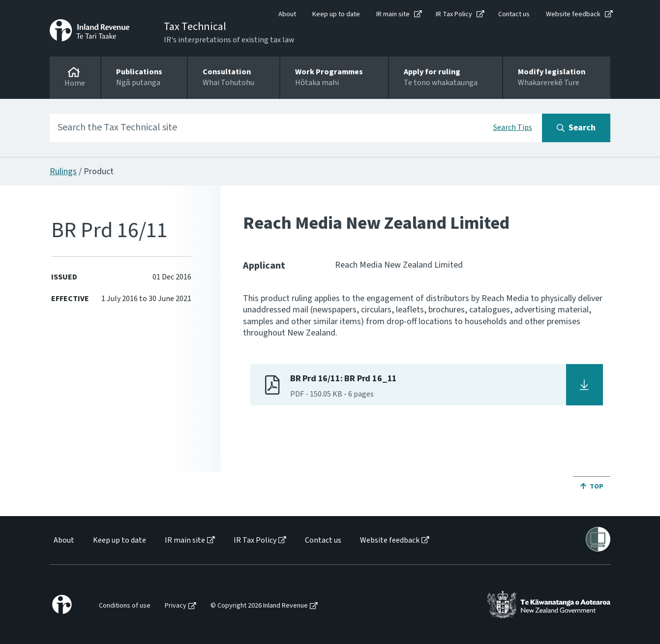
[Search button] (576, 128)
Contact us (514, 14)
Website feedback (573, 14)
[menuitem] (63, 540)
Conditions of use (125, 606)
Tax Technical (195, 27)
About (287, 14)
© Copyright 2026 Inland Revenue (259, 606)
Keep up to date (336, 14)
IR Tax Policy (454, 14)
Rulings (63, 171)
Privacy (176, 606)
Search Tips (513, 127)
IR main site (393, 14)
